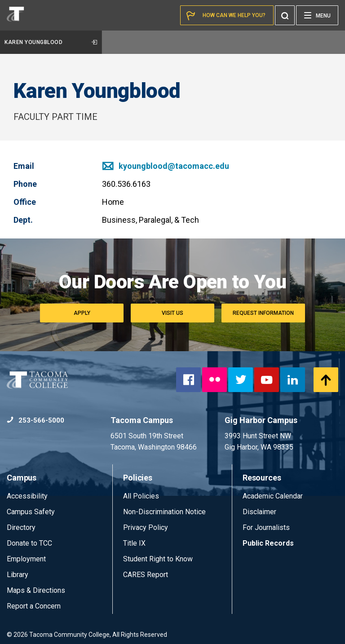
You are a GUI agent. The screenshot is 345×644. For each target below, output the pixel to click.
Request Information (263, 313)
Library (18, 575)
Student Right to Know (158, 559)
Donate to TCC (29, 543)
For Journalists (266, 527)
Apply (82, 313)
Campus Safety (31, 512)
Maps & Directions (36, 590)
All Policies (142, 496)
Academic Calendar (273, 496)
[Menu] (317, 15)
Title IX (134, 543)
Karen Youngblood (51, 42)
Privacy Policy (146, 527)
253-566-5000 (35, 420)
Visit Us (172, 313)
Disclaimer (259, 512)
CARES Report (146, 575)
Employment (26, 559)
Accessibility (27, 496)
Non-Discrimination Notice (164, 512)
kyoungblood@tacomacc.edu (166, 166)
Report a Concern (34, 606)
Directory (21, 527)
